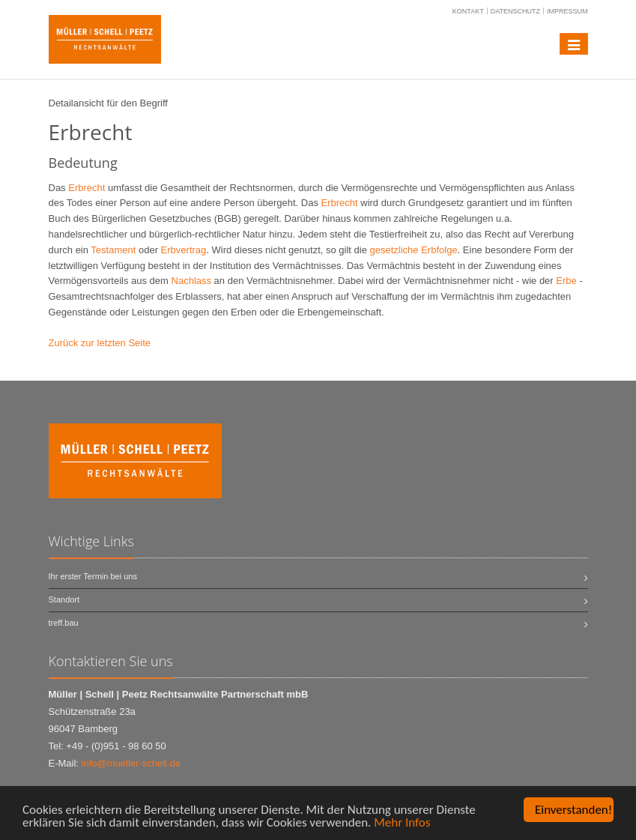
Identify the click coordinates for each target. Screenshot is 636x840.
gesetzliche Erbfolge (414, 250)
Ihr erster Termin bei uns (93, 576)
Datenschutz (515, 11)
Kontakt (468, 11)
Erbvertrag (184, 250)
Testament (113, 250)
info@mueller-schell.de (131, 763)
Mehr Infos (402, 823)
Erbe (566, 281)
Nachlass (191, 281)
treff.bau (64, 623)
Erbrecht (87, 188)
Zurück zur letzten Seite (100, 343)
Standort (64, 599)
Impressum (567, 11)
